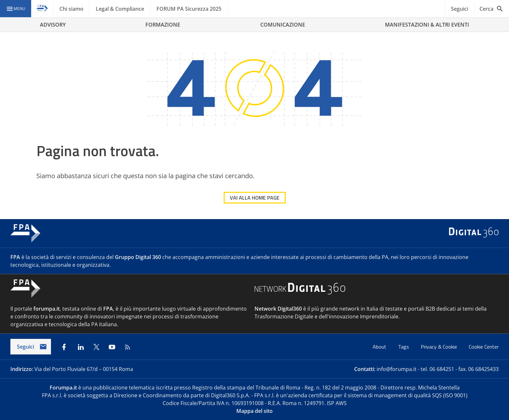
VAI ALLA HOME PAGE (255, 198)
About (380, 347)
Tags (404, 347)
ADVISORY (53, 25)
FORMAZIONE (163, 25)
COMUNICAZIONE (283, 25)
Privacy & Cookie (440, 347)
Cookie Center (484, 347)
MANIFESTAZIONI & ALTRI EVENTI (427, 25)
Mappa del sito (255, 411)
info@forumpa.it (397, 369)
